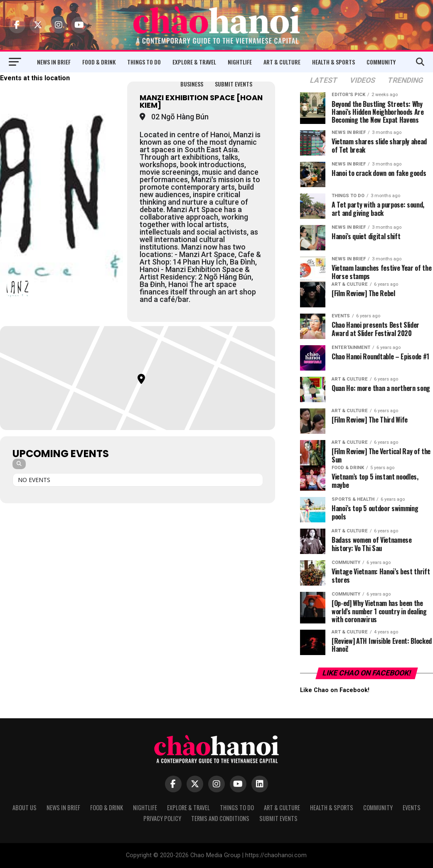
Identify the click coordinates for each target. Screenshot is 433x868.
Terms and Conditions (220, 818)
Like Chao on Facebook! (367, 673)
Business (192, 84)
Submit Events (234, 84)
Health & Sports (333, 62)
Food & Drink (99, 62)
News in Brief (54, 62)
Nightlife (240, 62)
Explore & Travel (194, 62)
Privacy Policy (162, 818)
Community (381, 62)
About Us (25, 807)
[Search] (19, 464)
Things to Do (144, 62)
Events (412, 807)
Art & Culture (282, 62)
